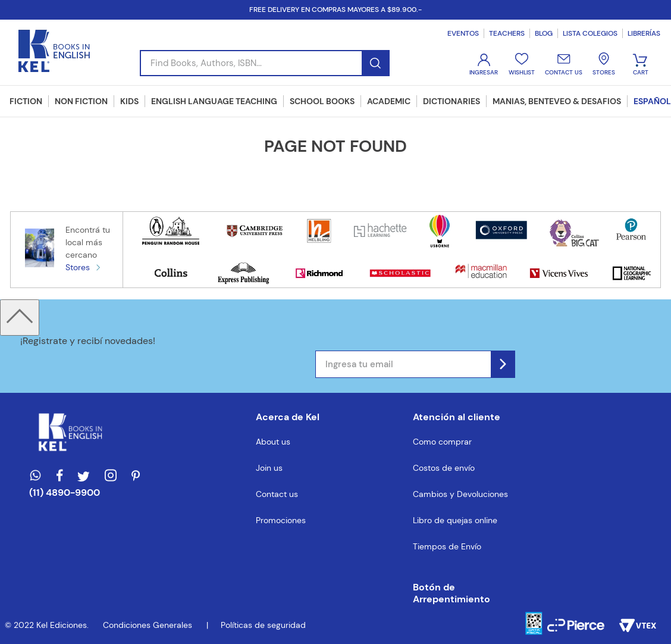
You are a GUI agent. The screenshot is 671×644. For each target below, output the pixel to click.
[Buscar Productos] (375, 63)
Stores (78, 267)
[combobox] (265, 63)
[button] (460, 593)
